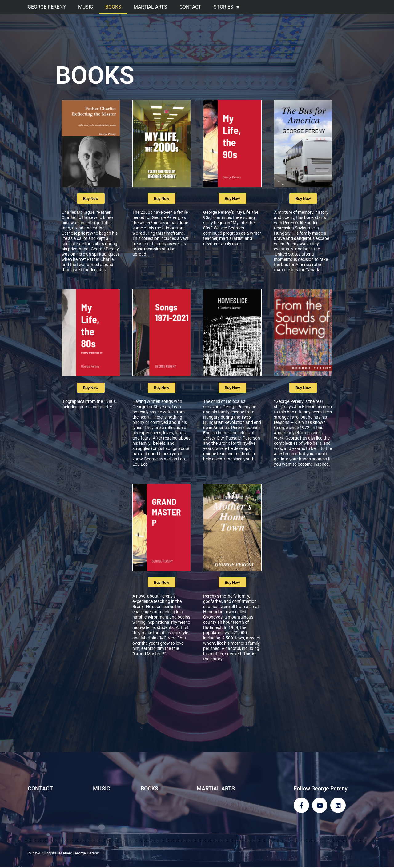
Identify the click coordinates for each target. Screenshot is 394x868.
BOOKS (113, 7)
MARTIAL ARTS (150, 7)
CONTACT (190, 7)
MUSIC (86, 7)
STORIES (227, 7)
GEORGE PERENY (47, 7)
